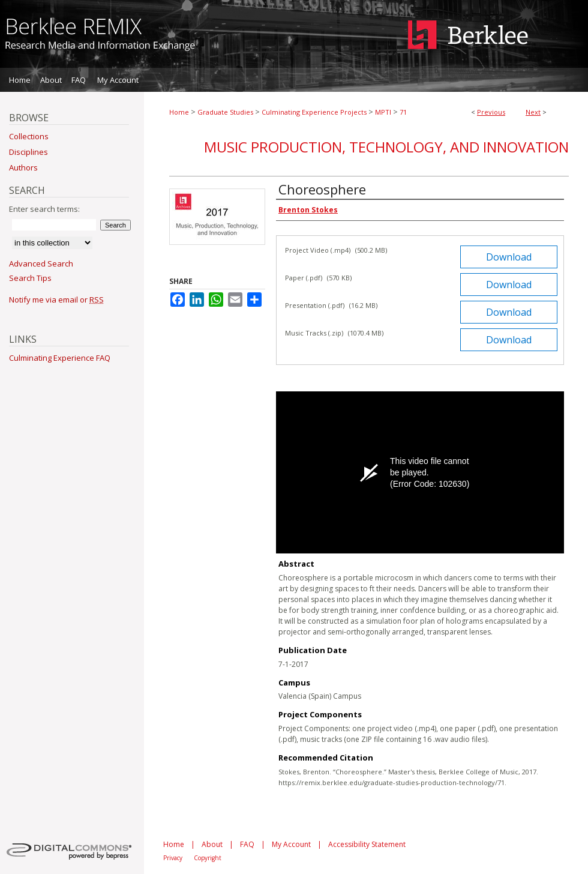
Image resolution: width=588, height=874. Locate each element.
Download (509, 257)
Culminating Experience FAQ (60, 358)
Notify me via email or (56, 300)
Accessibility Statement (367, 844)
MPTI (383, 112)
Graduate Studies (225, 112)
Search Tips (30, 278)
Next (533, 112)
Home (179, 112)
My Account (291, 844)
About (212, 844)
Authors (23, 167)
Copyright (208, 858)
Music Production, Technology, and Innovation (386, 147)
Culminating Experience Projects (314, 112)
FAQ (247, 844)
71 (403, 112)
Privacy (173, 858)
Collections (29, 136)
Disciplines (28, 152)
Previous (491, 112)
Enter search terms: (44, 209)
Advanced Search (41, 264)
